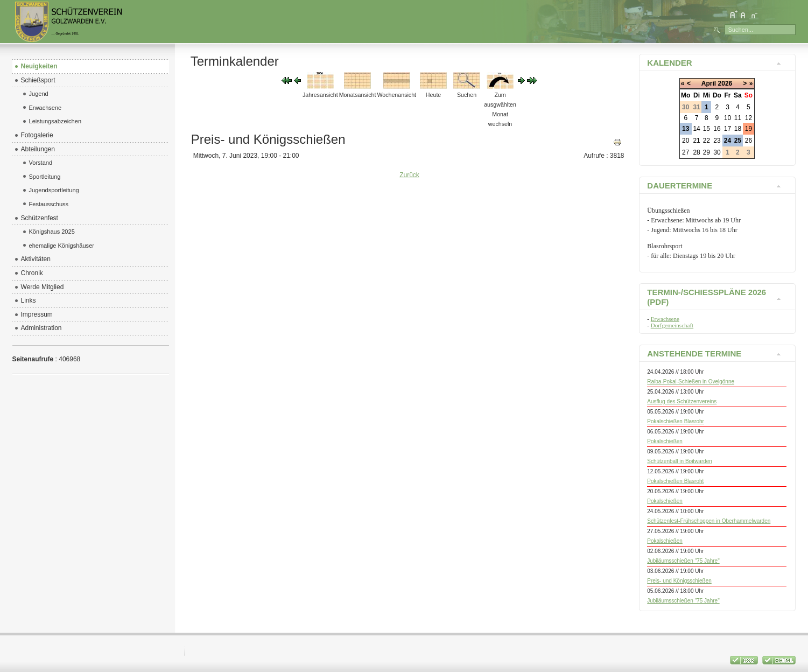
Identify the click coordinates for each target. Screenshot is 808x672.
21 (696, 141)
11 (738, 118)
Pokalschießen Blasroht (675, 481)
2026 (725, 83)
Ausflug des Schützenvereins (682, 401)
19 (749, 129)
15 (707, 129)
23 (717, 141)
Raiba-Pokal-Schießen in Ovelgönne (691, 381)
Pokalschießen (665, 441)
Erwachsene (665, 319)
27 (686, 152)
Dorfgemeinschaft (672, 325)
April (709, 83)
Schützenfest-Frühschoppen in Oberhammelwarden (709, 521)
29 (707, 152)
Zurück (409, 175)
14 (696, 129)
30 (717, 152)
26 (749, 141)
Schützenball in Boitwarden (680, 461)
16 (717, 129)
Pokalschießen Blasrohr (676, 421)
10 (728, 118)
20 (686, 141)
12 (749, 118)
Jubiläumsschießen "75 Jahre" (683, 561)
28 (696, 152)
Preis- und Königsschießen (679, 581)
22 (707, 141)
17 (728, 129)
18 (738, 129)
